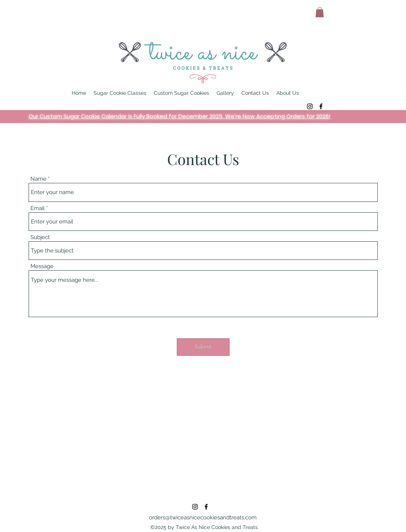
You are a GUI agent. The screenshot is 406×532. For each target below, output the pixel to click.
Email (38, 208)
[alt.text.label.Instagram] (310, 106)
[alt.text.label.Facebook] (321, 106)
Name (38, 179)
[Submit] (203, 347)
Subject (40, 237)
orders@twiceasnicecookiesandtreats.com (203, 518)
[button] (320, 12)
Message (42, 266)
